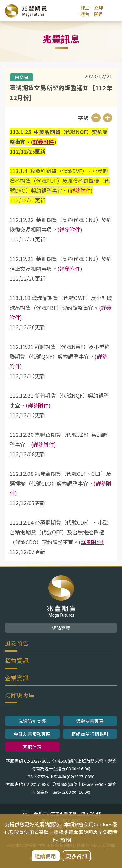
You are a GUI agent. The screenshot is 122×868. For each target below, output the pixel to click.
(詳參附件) (38, 405)
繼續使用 (45, 856)
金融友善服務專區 (32, 734)
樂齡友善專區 (90, 721)
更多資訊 (77, 856)
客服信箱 (32, 747)
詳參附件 (43, 142)
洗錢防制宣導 (32, 721)
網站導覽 (61, 628)
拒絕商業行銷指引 (90, 734)
